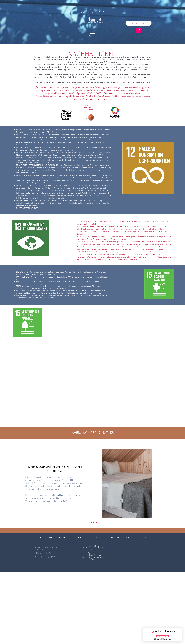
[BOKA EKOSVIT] (139, 23)
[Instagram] (138, 30)
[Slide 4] (96, 522)
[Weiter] (173, 484)
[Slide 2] (91, 522)
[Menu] (92, 32)
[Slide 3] (94, 522)
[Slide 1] (89, 522)
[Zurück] (12, 484)
